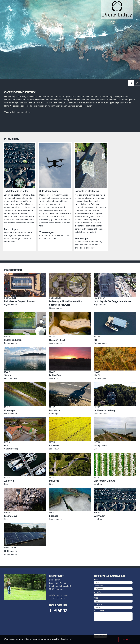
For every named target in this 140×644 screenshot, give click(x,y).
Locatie (97, 604)
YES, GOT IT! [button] (127, 639)
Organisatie (99, 586)
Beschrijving (99, 611)
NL (131, 83)
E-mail (96, 592)
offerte (27, 112)
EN (137, 83)
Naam (96, 580)
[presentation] (113, 626)
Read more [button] (66, 639)
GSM (96, 598)
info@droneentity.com (59, 595)
